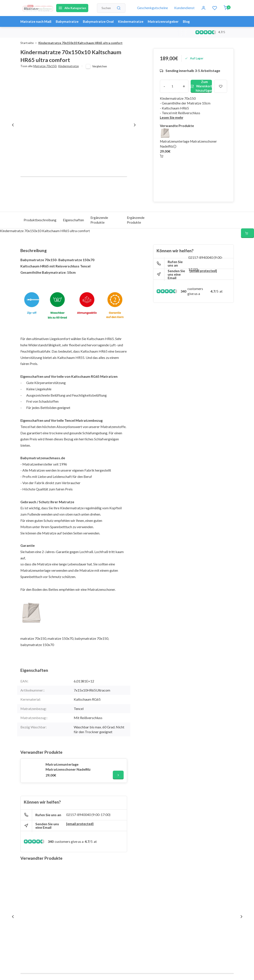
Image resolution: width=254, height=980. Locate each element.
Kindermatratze (134, 21)
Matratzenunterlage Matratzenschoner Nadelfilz (68, 767)
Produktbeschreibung (40, 220)
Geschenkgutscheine (152, 8)
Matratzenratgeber (167, 21)
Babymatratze (68, 21)
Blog (191, 21)
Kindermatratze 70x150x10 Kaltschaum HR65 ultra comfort (80, 43)
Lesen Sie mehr (172, 118)
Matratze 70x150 (45, 66)
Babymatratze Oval (100, 21)
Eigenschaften (73, 220)
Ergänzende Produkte (99, 220)
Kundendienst (184, 8)
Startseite (29, 43)
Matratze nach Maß (36, 21)
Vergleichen (100, 66)
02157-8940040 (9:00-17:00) (88, 815)
